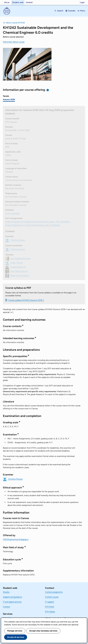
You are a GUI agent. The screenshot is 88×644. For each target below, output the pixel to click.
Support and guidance (12, 597)
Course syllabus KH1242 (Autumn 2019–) (26, 300)
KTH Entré (49, 607)
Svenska (72, 11)
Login (82, 2)
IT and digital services (12, 602)
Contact (6, 607)
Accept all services (16, 637)
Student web (18, 2)
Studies (6, 592)
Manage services (15, 631)
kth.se (7, 2)
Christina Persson (15, 479)
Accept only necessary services (43, 631)
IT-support (50, 602)
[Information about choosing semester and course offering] (48, 90)
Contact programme (54, 592)
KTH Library (50, 612)
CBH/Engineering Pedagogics (16, 539)
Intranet (29, 2)
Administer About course (14, 42)
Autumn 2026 (9, 99)
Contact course (52, 597)
